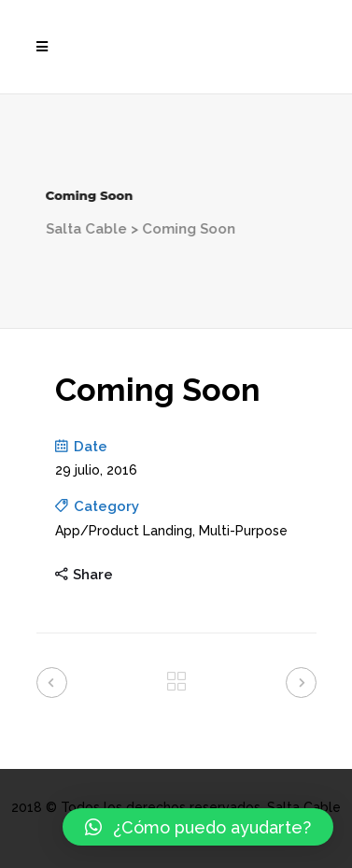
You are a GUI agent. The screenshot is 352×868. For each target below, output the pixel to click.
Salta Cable (66, 229)
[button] (198, 827)
